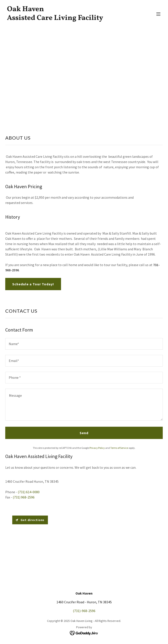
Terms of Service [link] (119, 448)
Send (84, 433)
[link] (55, 19)
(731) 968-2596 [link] (24, 497)
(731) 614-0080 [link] (29, 492)
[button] (158, 14)
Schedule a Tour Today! (33, 284)
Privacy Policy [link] (97, 448)
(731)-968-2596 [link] (84, 611)
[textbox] (84, 344)
